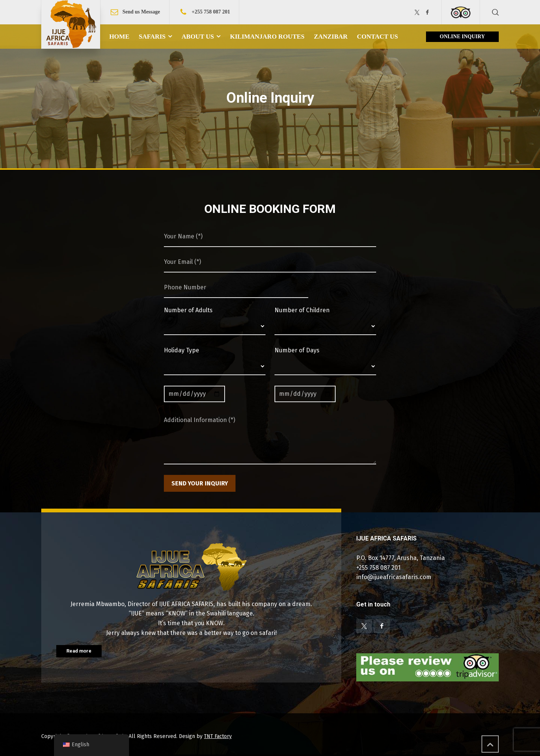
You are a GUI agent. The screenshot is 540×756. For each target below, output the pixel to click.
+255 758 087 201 (211, 12)
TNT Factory (218, 736)
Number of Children (302, 310)
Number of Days (297, 350)
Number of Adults (188, 310)
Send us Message (141, 12)
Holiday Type (181, 350)
